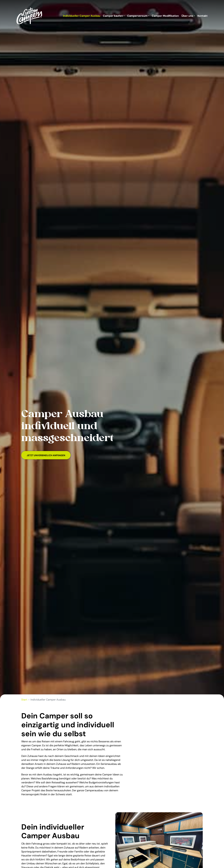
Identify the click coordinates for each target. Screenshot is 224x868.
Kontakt (202, 16)
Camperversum (137, 16)
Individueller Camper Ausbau (82, 16)
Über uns (187, 16)
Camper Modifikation (165, 16)
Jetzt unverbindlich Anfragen (46, 455)
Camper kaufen (113, 16)
